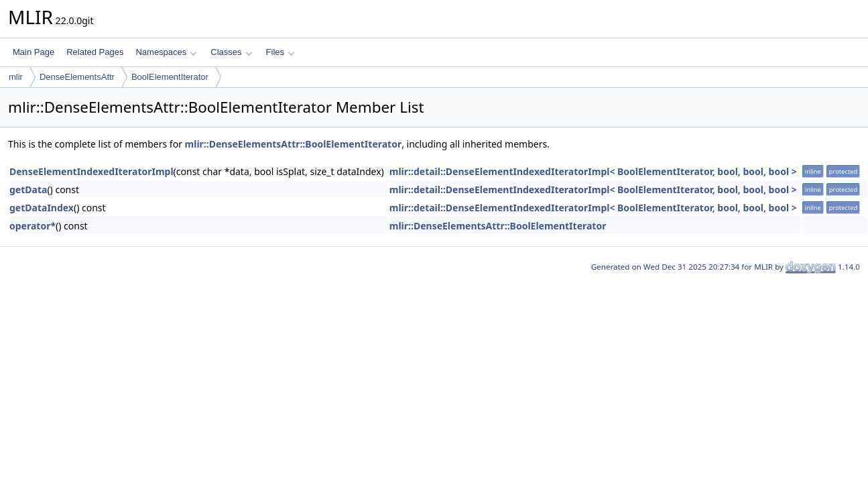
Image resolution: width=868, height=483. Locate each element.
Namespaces (166, 52)
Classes (231, 52)
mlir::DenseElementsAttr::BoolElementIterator (294, 144)
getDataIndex (42, 208)
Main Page (34, 52)
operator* (33, 226)
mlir (16, 77)
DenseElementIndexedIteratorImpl (91, 171)
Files (281, 52)
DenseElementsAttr (77, 77)
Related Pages (95, 52)
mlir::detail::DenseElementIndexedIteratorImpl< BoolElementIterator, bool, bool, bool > (593, 171)
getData (28, 190)
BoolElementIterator (170, 77)
